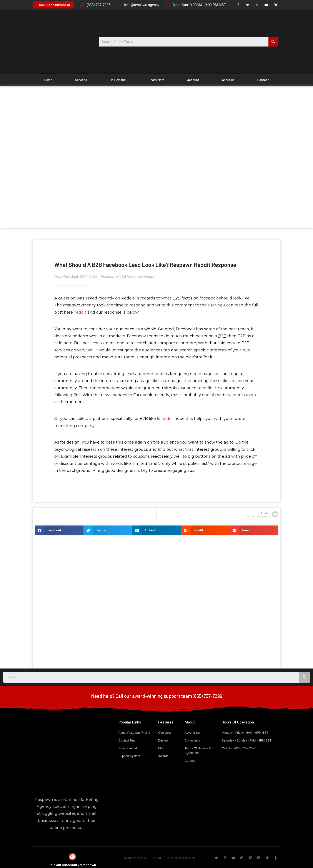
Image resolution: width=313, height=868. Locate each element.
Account (193, 80)
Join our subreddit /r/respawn (72, 865)
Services (81, 80)
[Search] (273, 42)
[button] (54, 5)
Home (48, 80)
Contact (263, 80)
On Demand (118, 80)
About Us (228, 80)
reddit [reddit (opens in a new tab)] (80, 312)
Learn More (156, 80)
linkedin (165, 419)
